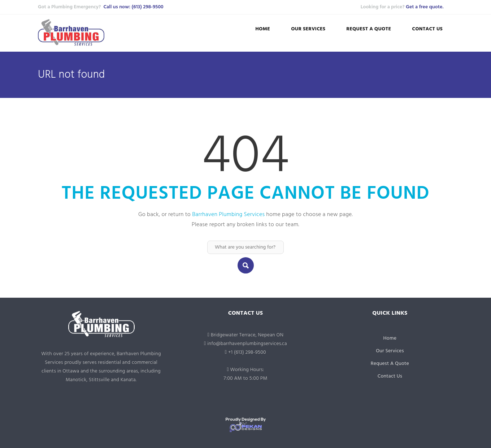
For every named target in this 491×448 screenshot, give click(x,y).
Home (263, 29)
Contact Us (427, 29)
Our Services (308, 29)
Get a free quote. (425, 7)
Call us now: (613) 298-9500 (133, 7)
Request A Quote (369, 29)
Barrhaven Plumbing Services (228, 215)
